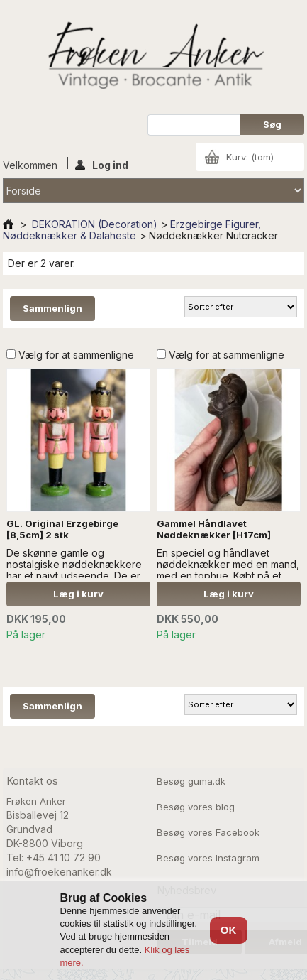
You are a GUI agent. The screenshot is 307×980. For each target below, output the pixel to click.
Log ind (102, 164)
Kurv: (250, 157)
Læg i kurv (78, 594)
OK (229, 930)
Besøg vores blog (196, 807)
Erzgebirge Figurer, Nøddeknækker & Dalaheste (132, 230)
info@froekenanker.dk (59, 872)
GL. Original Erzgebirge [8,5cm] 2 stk (62, 529)
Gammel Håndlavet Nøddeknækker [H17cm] (214, 529)
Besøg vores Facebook (208, 832)
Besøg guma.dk (191, 781)
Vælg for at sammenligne (76, 355)
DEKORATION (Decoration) (95, 224)
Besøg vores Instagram (208, 858)
